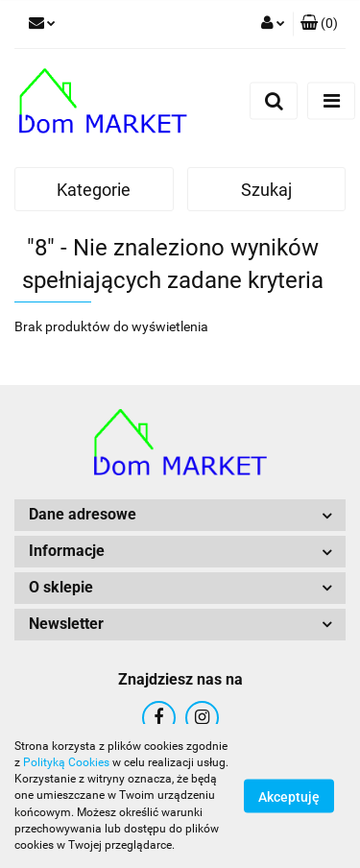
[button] (319, 24)
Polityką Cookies (66, 762)
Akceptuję (289, 797)
